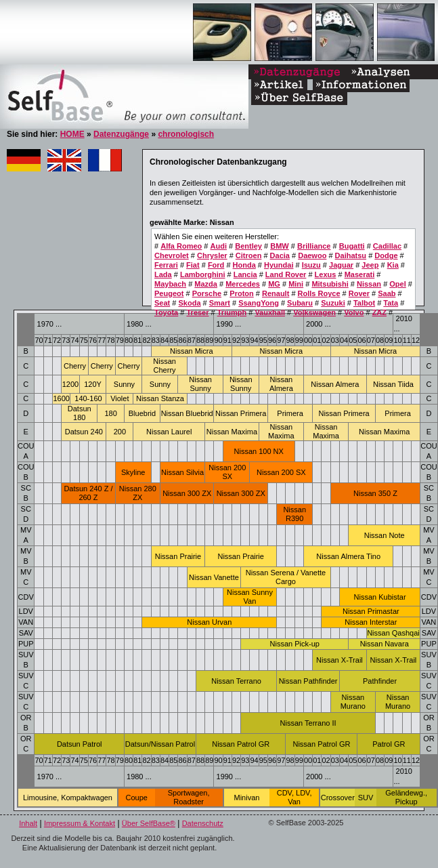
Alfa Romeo (181, 246)
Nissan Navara (385, 644)
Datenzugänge (121, 134)
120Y (93, 384)
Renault (276, 293)
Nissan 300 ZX (187, 493)
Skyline (133, 472)
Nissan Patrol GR (241, 744)
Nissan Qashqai (393, 633)
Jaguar (341, 265)
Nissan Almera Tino (348, 556)
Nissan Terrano (236, 681)
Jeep (370, 265)
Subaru (300, 303)
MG (274, 284)
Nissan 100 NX (259, 451)
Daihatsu (351, 255)
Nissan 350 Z (375, 493)
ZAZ (379, 312)
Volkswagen (314, 312)
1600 (61, 398)
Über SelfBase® (149, 823)
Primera (290, 413)
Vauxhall (270, 312)
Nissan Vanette (214, 577)
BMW (280, 246)
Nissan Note (385, 535)
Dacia (280, 255)
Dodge (386, 255)
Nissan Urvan (209, 622)
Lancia (245, 274)
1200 (70, 384)
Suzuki (333, 303)
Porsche (207, 293)
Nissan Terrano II (308, 723)
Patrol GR (389, 744)
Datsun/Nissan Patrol (160, 744)
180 (110, 413)
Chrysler (212, 255)
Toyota (166, 312)
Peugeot (169, 293)
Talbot (364, 303)
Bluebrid (142, 413)
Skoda (189, 303)
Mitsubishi (330, 284)
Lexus (326, 274)
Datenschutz (203, 823)
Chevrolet (172, 255)
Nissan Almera (281, 384)
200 (120, 432)
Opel (397, 284)
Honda (244, 265)
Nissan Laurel (169, 432)
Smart (220, 303)
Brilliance (314, 246)
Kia (393, 265)
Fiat (193, 265)
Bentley (248, 246)
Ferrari (166, 265)
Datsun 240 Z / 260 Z (88, 493)
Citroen (249, 255)
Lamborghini (203, 274)
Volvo (354, 312)
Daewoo (312, 255)
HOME (72, 134)
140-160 (88, 398)
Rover (359, 293)
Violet (119, 398)
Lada (163, 274)
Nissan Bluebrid (187, 413)
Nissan (369, 284)
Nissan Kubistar (380, 597)
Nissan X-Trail (340, 660)
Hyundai (279, 265)
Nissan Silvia (182, 472)
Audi (219, 246)
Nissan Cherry (165, 366)
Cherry (75, 366)
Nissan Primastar (371, 611)
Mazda (206, 284)
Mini (296, 284)
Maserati (360, 274)
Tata (391, 303)
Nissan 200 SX (227, 472)
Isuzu (311, 265)
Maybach (170, 284)
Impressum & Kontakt (80, 823)
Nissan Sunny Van (250, 597)
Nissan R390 (294, 514)
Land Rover (286, 274)
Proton (241, 293)
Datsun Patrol (80, 744)
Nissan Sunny (200, 384)
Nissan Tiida (393, 384)
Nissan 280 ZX (138, 493)
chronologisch (186, 134)
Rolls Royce (319, 293)
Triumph (232, 312)
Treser (197, 312)
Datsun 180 (80, 413)
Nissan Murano (353, 702)
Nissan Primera (241, 413)
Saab (387, 293)
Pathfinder (380, 681)
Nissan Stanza (160, 398)
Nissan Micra (192, 351)
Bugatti (352, 246)
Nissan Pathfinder (308, 681)
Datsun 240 (84, 432)
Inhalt (28, 823)
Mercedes (243, 284)
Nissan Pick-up (295, 644)
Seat (162, 303)
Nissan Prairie (178, 556)
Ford (216, 265)
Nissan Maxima (232, 432)
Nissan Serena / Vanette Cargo (286, 577)
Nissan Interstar (371, 622)
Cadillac (387, 246)
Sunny (124, 384)
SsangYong (259, 303)
